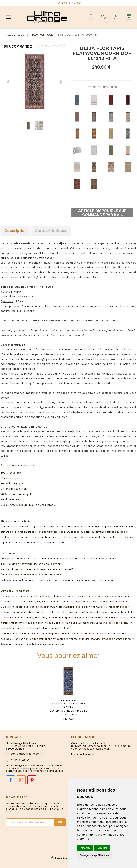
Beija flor (24, 35)
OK (60, 822)
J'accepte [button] (85, 848)
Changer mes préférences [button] (94, 855)
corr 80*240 (47, 35)
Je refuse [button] (102, 848)
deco (35, 35)
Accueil (11, 35)
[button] (61, 82)
